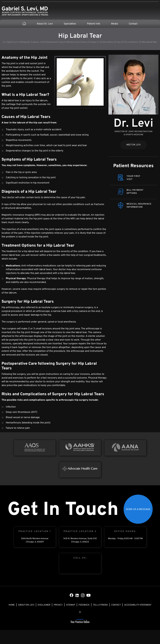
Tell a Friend (100, 605)
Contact (133, 24)
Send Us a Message (138, 509)
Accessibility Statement (138, 605)
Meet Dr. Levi (134, 145)
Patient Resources (133, 166)
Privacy (58, 605)
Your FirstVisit (133, 178)
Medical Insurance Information (139, 206)
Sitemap (71, 605)
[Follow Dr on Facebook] (72, 595)
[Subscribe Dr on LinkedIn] (77, 595)
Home (12, 605)
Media (114, 24)
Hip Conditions (131, 42)
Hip (118, 42)
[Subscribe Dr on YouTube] (88, 595)
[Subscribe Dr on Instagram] (83, 595)
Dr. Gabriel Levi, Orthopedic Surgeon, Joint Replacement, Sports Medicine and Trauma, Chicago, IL (51, 42)
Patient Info (94, 24)
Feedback (84, 605)
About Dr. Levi (45, 24)
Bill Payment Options (135, 192)
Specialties (70, 24)
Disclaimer (44, 605)
